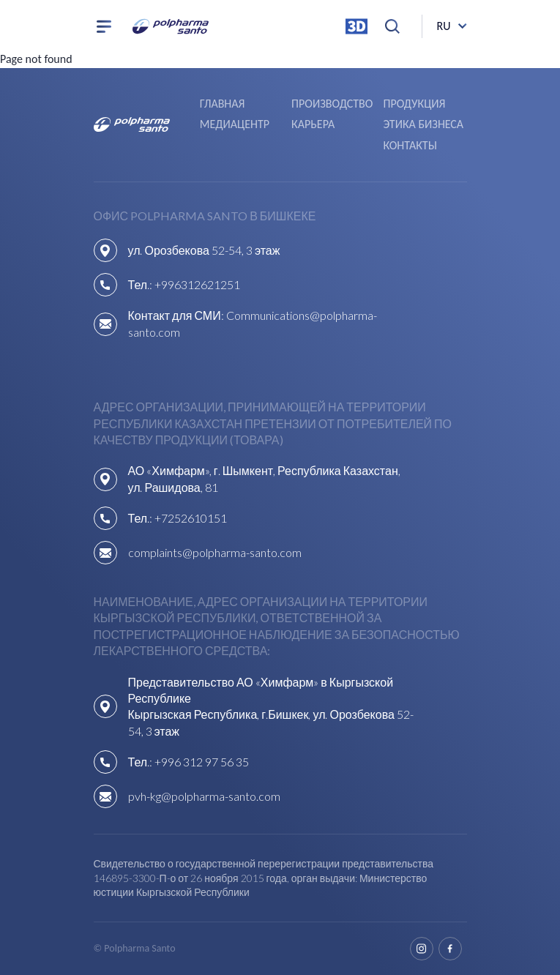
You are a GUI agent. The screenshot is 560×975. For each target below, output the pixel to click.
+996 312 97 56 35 (202, 762)
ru (444, 26)
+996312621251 (197, 284)
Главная (223, 104)
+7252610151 (191, 518)
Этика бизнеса (423, 124)
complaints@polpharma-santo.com (215, 552)
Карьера (313, 124)
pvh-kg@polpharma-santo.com (204, 796)
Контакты (410, 145)
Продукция (414, 104)
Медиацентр (235, 124)
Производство (332, 104)
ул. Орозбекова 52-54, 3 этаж (204, 250)
